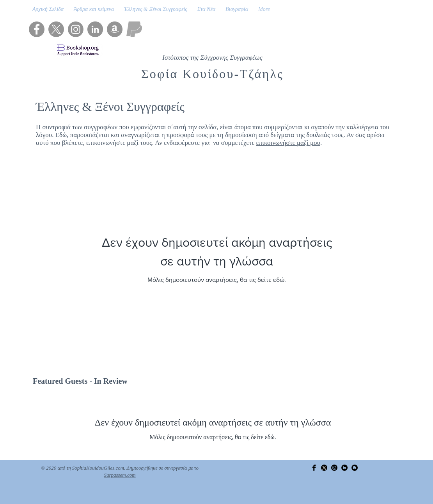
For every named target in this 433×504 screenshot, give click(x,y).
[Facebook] (37, 29)
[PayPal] (134, 29)
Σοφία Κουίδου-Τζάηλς (212, 74)
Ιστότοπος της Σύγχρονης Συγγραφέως (212, 58)
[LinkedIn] (95, 29)
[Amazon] (115, 29)
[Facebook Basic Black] (314, 468)
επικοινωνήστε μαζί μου (288, 143)
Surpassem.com (120, 475)
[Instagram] (76, 29)
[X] (56, 29)
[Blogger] (355, 468)
